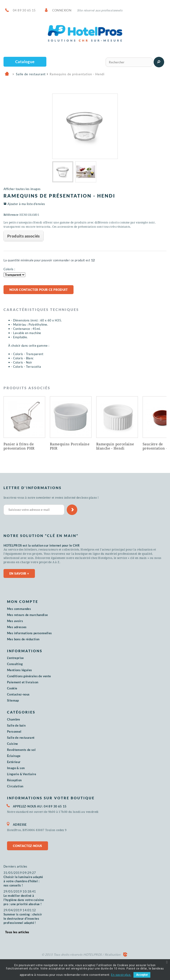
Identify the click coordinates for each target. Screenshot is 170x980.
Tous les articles (17, 932)
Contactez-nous (18, 694)
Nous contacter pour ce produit (39, 290)
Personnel (14, 731)
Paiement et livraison (23, 682)
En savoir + (19, 573)
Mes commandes (19, 609)
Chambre (14, 719)
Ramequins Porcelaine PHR (70, 446)
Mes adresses (17, 627)
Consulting (15, 664)
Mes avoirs (15, 621)
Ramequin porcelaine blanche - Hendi (115, 446)
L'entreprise (15, 658)
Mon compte (23, 602)
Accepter (142, 975)
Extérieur (14, 762)
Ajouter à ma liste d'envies (26, 204)
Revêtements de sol (21, 750)
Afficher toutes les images (22, 189)
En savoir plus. (121, 975)
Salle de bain (16, 725)
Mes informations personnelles (30, 633)
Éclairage (14, 756)
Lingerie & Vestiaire (22, 774)
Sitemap (13, 700)
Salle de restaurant (21, 738)
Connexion (62, 10)
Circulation (15, 786)
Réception (14, 780)
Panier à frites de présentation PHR (19, 446)
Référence (11, 215)
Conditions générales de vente (29, 676)
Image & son (16, 768)
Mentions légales (19, 670)
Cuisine (13, 744)
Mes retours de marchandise (27, 615)
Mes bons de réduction (23, 639)
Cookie (12, 688)
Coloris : (9, 269)
